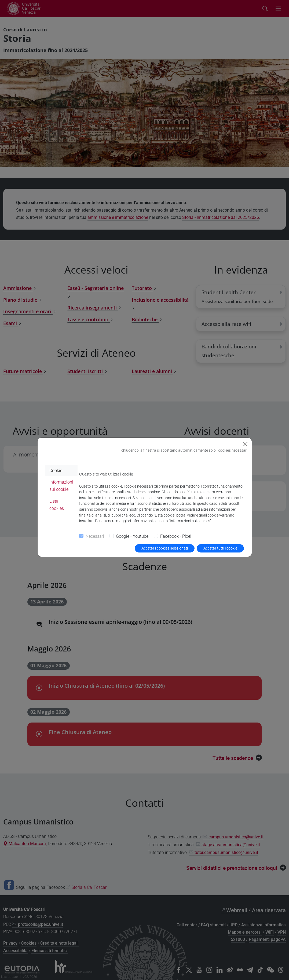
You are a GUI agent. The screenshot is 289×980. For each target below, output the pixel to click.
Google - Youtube (132, 536)
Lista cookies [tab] (57, 505)
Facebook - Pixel (176, 536)
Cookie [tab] (56, 471)
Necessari (95, 536)
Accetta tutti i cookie (220, 548)
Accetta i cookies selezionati (165, 548)
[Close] (245, 444)
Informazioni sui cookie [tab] (61, 486)
